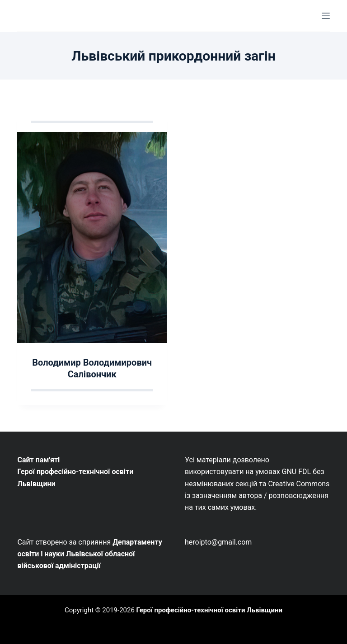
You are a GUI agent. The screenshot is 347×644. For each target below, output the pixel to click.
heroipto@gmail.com (218, 542)
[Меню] (326, 16)
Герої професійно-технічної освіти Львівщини (209, 610)
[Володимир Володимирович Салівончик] (92, 238)
